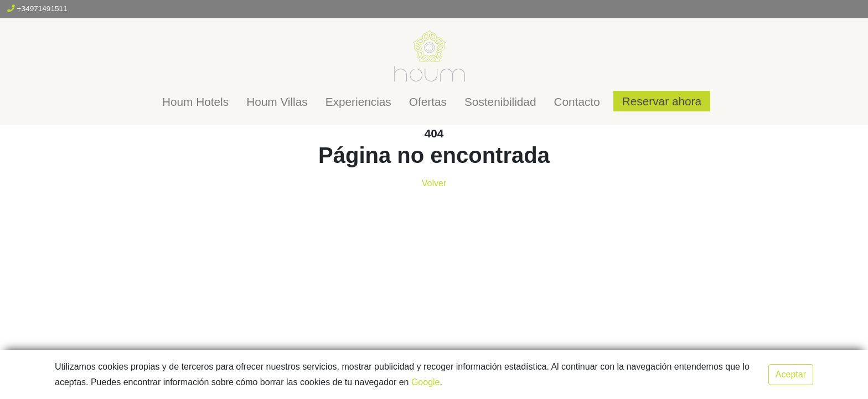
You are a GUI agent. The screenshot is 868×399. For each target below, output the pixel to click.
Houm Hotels (195, 102)
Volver (434, 183)
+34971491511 (37, 9)
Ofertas (428, 102)
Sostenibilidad (500, 102)
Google (426, 382)
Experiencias (358, 102)
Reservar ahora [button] (662, 101)
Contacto (577, 102)
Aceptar (791, 374)
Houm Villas (277, 102)
